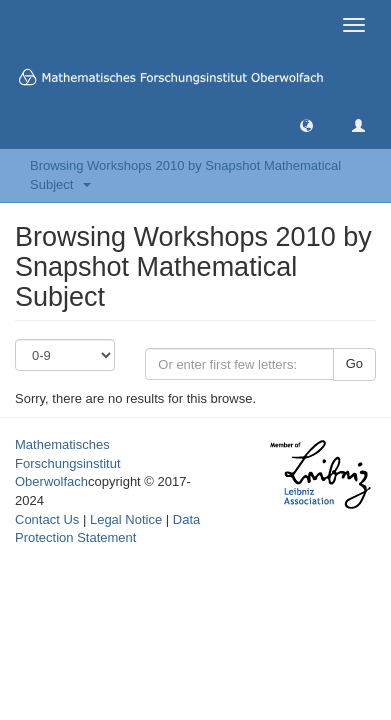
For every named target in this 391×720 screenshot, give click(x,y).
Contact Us (47, 519)
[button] (306, 124)
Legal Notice (126, 519)
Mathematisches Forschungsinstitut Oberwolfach (68, 463)
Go (354, 363)
